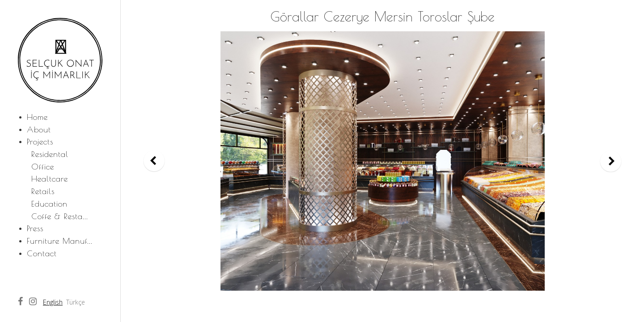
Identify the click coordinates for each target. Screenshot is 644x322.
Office (43, 167)
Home (37, 117)
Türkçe (76, 302)
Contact (42, 253)
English (53, 302)
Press (35, 228)
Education (49, 204)
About (39, 129)
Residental (50, 154)
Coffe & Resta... (60, 216)
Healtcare (50, 179)
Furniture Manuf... (60, 241)
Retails (43, 191)
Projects (40, 142)
